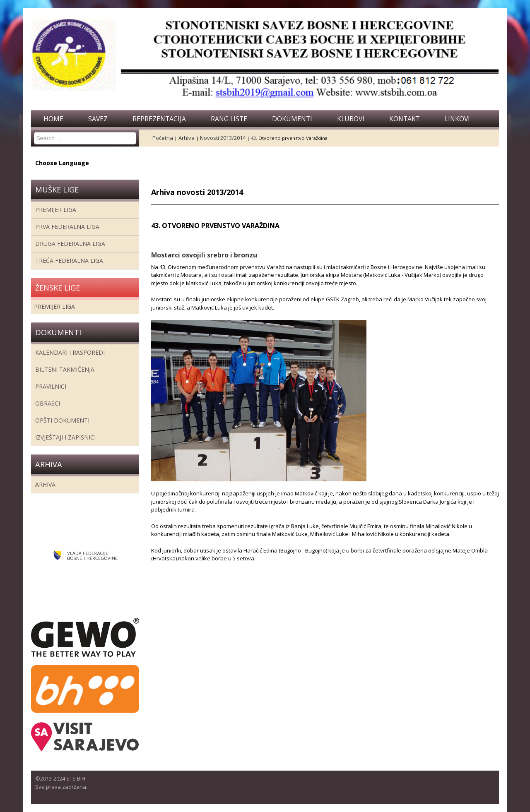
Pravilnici (51, 386)
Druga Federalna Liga (70, 244)
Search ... (34, 132)
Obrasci (48, 403)
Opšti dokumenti (62, 420)
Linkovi (457, 119)
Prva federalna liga (67, 227)
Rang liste (229, 119)
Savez (98, 119)
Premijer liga (56, 210)
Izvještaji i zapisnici (65, 437)
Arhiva (45, 484)
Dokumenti (292, 119)
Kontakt (405, 119)
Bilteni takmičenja (65, 369)
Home (53, 119)
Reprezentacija (159, 119)
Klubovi (351, 119)
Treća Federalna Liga (69, 261)
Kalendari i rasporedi (70, 352)
